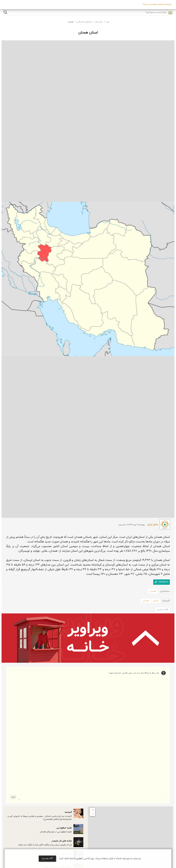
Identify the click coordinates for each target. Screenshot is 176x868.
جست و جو (5, 12)
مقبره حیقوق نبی (64, 828)
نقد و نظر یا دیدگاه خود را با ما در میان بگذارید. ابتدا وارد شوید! (89, 735)
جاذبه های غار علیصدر (62, 841)
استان (156, 601)
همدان (71, 22)
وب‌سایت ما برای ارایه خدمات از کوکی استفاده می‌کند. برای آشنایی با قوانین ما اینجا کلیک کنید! (100, 859)
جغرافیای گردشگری (84, 22)
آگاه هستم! (47, 859)
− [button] (93, 814)
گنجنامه (68, 812)
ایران (108, 22)
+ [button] (93, 810)
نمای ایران (99, 22)
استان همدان (88, 33)
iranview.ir (163, 582)
